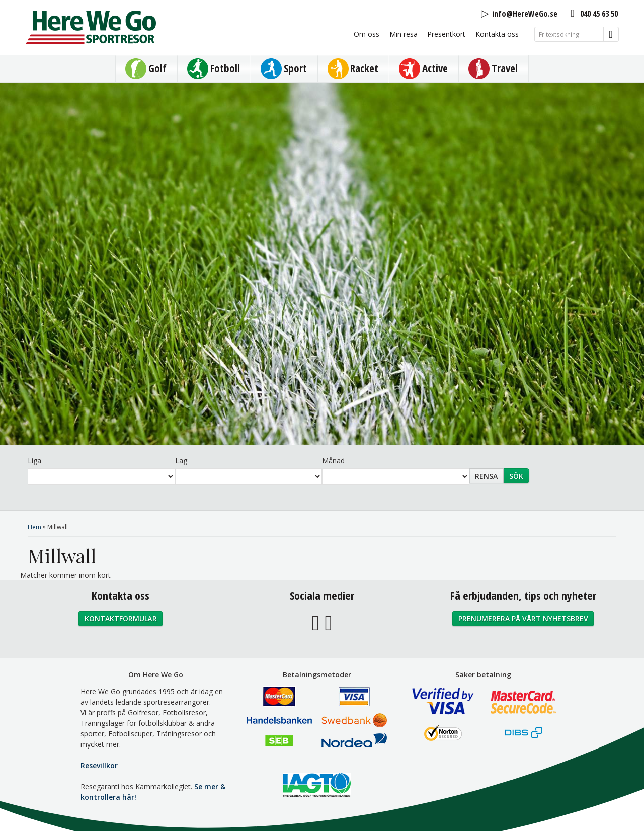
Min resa (404, 34)
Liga (34, 461)
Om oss (367, 34)
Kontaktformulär (121, 618)
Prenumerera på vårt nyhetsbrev (523, 618)
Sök (516, 476)
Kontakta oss (497, 34)
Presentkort (446, 34)
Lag (181, 461)
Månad (333, 461)
